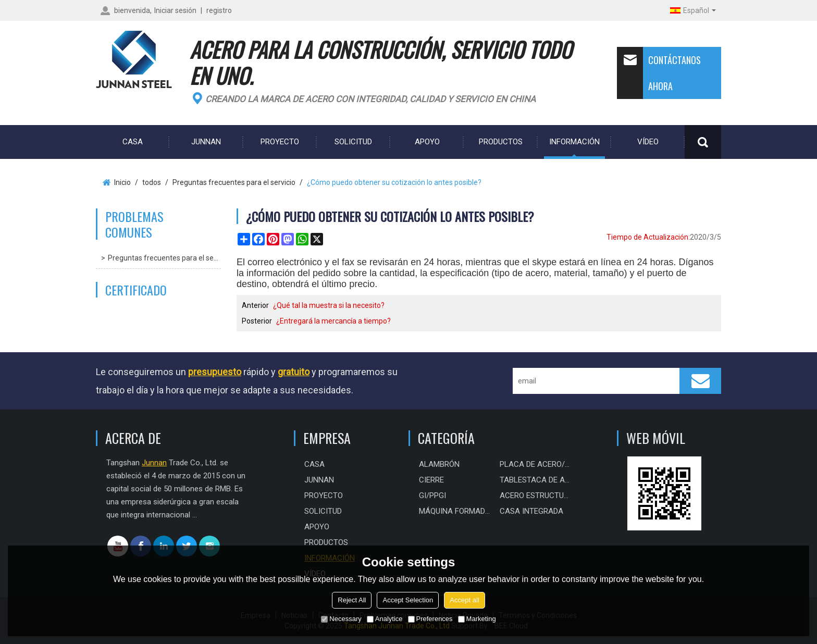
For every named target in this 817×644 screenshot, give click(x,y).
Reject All (352, 600)
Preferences (430, 619)
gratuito (294, 372)
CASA (133, 142)
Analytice (385, 619)
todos (152, 182)
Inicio (122, 182)
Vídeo (648, 142)
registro (219, 10)
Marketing (477, 619)
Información (574, 142)
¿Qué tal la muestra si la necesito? (329, 305)
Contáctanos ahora (659, 73)
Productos (501, 142)
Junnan (206, 142)
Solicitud (353, 142)
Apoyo (427, 142)
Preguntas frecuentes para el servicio (234, 182)
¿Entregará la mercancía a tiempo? (333, 321)
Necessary (341, 619)
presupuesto (215, 372)
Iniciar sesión (175, 10)
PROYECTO (280, 142)
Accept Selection (408, 600)
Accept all (464, 600)
